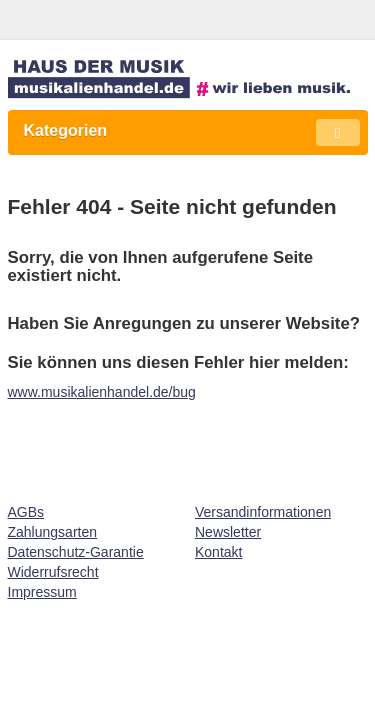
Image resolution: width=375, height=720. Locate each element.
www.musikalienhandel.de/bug (102, 392)
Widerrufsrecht (53, 572)
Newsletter (228, 532)
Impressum (42, 592)
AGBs (26, 512)
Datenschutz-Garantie (76, 552)
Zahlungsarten (53, 532)
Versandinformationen (263, 512)
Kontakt (218, 552)
